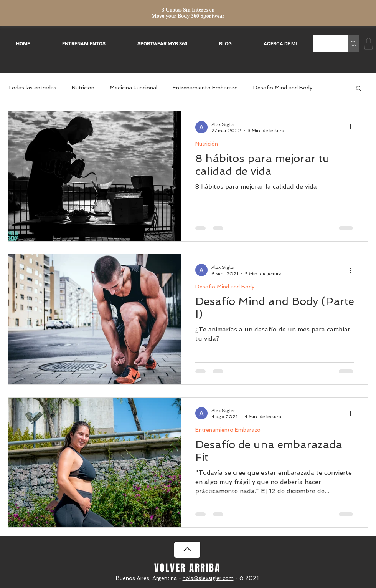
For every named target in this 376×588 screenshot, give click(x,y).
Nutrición (83, 88)
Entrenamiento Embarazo (205, 88)
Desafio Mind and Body (283, 88)
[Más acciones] (353, 127)
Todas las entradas (32, 88)
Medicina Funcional (134, 88)
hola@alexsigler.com (208, 578)
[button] (369, 44)
